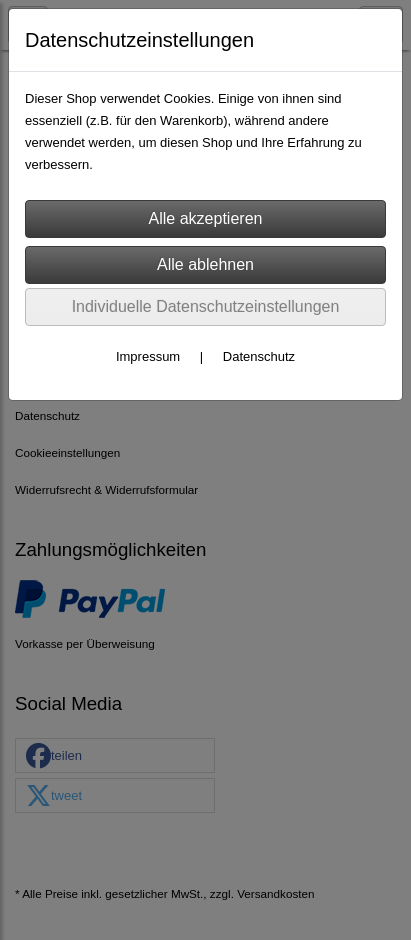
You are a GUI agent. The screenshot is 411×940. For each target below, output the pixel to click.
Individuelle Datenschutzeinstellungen (206, 306)
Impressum (148, 356)
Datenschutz (259, 356)
